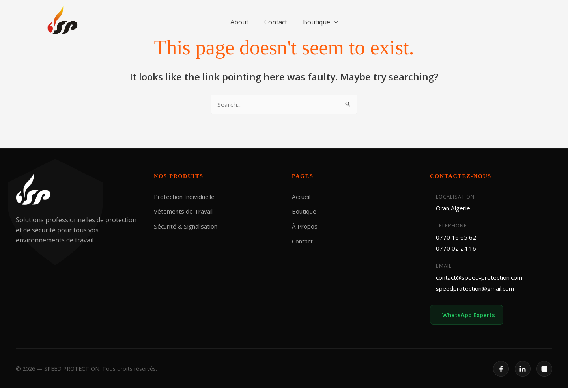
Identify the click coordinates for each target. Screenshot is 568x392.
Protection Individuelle (187, 197)
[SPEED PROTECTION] (63, 20)
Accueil (302, 197)
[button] (334, 22)
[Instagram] (544, 378)
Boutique (320, 22)
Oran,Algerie (455, 208)
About (239, 22)
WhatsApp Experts (471, 318)
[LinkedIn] (523, 378)
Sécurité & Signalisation (189, 227)
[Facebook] (501, 378)
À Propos (305, 227)
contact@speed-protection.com (482, 279)
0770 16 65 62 (456, 238)
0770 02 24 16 (456, 250)
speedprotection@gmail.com (478, 291)
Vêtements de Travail (185, 212)
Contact (276, 22)
